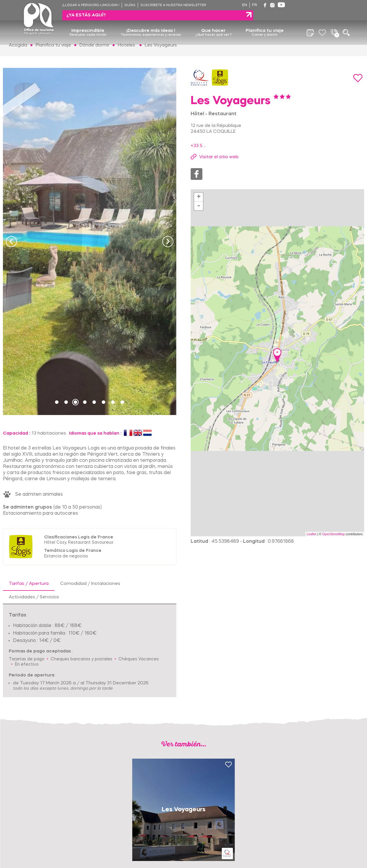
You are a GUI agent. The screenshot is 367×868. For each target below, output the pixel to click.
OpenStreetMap (334, 534)
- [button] (199, 206)
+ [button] (199, 197)
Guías (130, 5)
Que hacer (213, 23)
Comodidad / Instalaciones (90, 584)
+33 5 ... (198, 146)
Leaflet (312, 534)
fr (255, 5)
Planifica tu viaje (265, 23)
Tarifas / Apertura (29, 584)
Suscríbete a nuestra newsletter (173, 5)
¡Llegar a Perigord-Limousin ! (91, 5)
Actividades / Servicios (34, 597)
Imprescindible (88, 23)
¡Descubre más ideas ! (151, 23)
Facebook (197, 174)
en (245, 5)
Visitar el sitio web (219, 157)
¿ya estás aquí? (315, 5)
